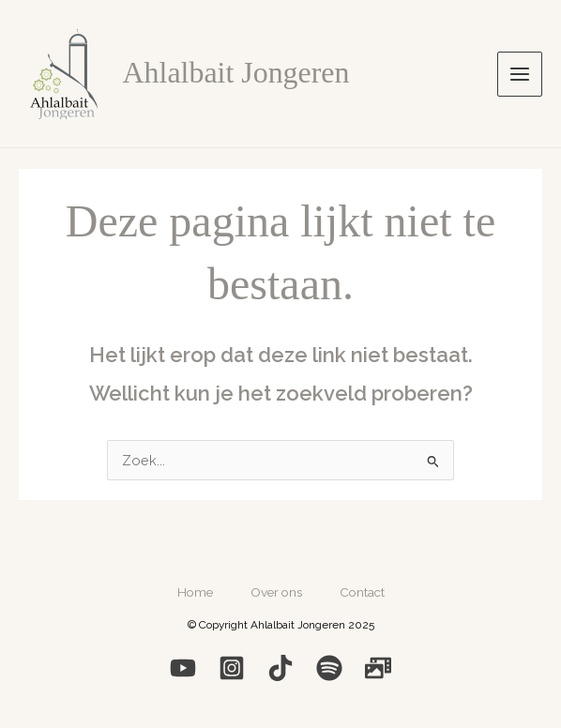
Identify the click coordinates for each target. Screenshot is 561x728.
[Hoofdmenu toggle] (520, 74)
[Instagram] (232, 668)
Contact (362, 592)
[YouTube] (183, 668)
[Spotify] (329, 668)
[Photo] (378, 668)
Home (195, 592)
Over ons (276, 592)
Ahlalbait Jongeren (236, 73)
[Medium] (280, 668)
